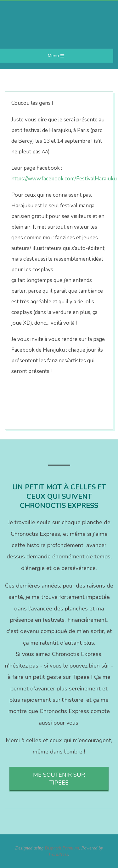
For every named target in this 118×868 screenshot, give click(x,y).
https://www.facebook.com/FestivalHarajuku (64, 179)
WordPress (59, 854)
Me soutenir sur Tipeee (59, 779)
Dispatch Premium (62, 848)
